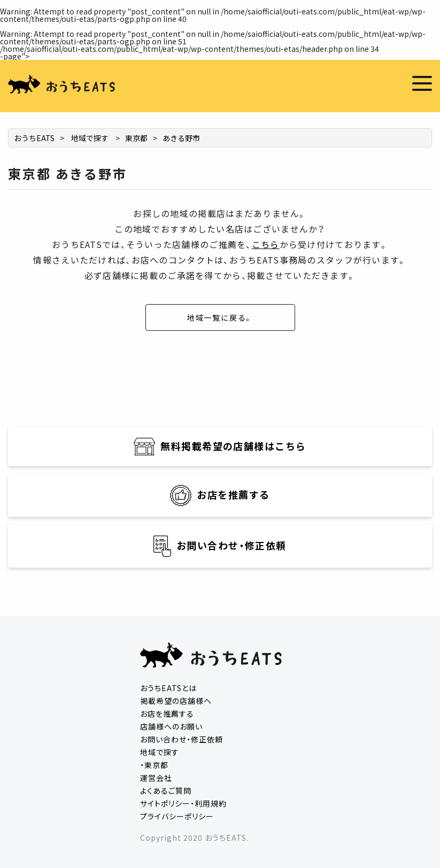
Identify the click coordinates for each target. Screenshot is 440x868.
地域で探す (90, 138)
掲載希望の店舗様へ (176, 701)
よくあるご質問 (166, 790)
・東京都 (154, 765)
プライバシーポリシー (177, 816)
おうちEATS (34, 138)
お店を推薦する (167, 714)
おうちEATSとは (168, 688)
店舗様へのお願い (171, 726)
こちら (266, 244)
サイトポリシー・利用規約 (183, 803)
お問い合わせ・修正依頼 (182, 739)
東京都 (136, 138)
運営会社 (156, 778)
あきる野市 (181, 138)
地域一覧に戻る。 (220, 317)
